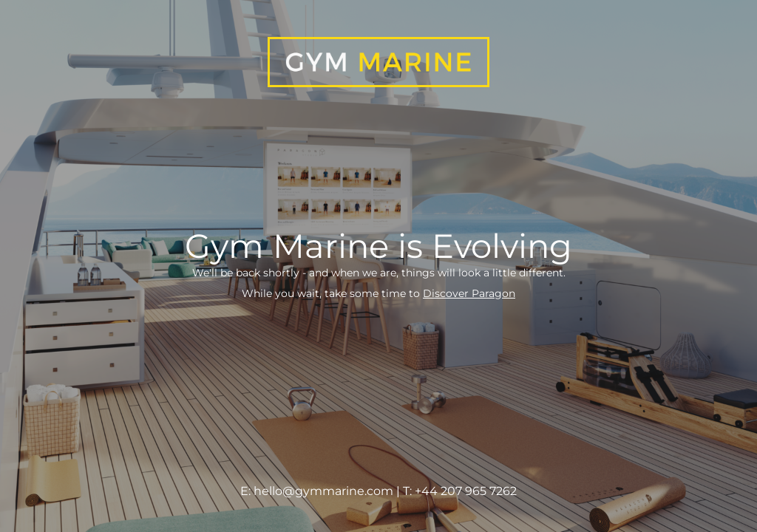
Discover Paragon (469, 293)
